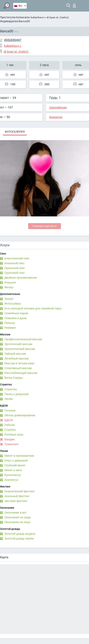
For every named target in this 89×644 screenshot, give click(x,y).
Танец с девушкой (16, 394)
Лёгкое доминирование (20, 415)
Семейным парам (16, 313)
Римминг (10, 328)
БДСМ (9, 420)
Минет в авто (13, 470)
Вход (74, 6)
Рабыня (10, 425)
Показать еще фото (44, 226)
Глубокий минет (15, 465)
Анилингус (11, 480)
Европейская (58, 107)
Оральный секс (15, 268)
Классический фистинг (19, 491)
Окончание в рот (15, 513)
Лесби (9, 399)
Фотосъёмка (13, 304)
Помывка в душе (16, 318)
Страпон (10, 430)
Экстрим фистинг (16, 501)
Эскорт (9, 299)
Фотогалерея (15, 132)
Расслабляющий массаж (21, 373)
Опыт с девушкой (16, 461)
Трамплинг (12, 444)
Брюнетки (56, 117)
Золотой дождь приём (19, 538)
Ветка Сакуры (14, 378)
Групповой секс (15, 273)
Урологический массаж (20, 349)
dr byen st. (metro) (58, 17)
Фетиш (9, 287)
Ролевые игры (14, 435)
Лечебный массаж (16, 358)
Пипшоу (10, 323)
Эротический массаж (18, 344)
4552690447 (13, 40)
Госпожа (10, 410)
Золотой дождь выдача (20, 534)
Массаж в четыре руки (19, 363)
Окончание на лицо (17, 522)
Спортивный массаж (18, 368)
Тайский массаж (15, 354)
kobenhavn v (38, 17)
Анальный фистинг (17, 496)
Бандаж (10, 439)
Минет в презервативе (19, 456)
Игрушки (10, 282)
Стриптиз (11, 389)
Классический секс (17, 258)
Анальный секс (14, 263)
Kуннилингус (13, 475)
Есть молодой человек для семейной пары (33, 308)
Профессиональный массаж (23, 339)
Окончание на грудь (18, 517)
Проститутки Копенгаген (15, 17)
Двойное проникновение (21, 278)
